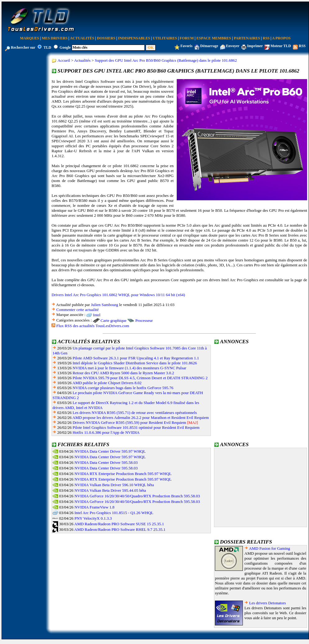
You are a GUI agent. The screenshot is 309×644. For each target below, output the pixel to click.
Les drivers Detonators (267, 603)
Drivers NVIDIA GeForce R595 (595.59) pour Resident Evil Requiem (130, 422)
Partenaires (247, 38)
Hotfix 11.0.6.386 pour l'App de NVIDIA (106, 432)
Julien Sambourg (105, 305)
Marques (29, 38)
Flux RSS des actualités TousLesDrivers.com (93, 326)
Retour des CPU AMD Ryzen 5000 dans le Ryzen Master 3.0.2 (123, 373)
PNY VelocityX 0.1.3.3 (93, 518)
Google (65, 47)
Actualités (82, 38)
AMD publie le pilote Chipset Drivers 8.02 (107, 383)
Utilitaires (165, 38)
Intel (97, 315)
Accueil (64, 60)
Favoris (186, 46)
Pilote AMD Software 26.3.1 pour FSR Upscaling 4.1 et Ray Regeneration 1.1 (136, 358)
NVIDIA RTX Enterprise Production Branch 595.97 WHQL (123, 474)
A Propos (281, 38)
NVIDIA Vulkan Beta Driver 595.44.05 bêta (110, 490)
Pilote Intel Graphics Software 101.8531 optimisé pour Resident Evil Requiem (136, 427)
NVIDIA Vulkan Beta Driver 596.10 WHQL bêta (114, 485)
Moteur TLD (281, 46)
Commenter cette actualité (77, 310)
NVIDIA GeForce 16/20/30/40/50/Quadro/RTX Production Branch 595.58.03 (137, 496)
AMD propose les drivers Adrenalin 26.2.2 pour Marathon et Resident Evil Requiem (141, 417)
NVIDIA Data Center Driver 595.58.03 (106, 462)
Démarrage (209, 46)
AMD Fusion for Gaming (270, 548)
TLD (47, 47)
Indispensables (134, 38)
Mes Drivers (55, 38)
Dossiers (106, 38)
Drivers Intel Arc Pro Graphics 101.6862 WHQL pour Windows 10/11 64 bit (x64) (118, 295)
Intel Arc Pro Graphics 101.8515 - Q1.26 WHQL (114, 513)
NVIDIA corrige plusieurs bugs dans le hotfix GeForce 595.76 (123, 388)
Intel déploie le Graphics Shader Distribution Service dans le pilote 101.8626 (135, 363)
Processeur (144, 320)
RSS (266, 38)
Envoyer (233, 46)
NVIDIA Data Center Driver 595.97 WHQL (110, 451)
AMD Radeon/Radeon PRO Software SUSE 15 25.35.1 (119, 524)
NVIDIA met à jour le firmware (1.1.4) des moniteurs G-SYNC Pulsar (130, 368)
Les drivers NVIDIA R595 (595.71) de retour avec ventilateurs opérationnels (135, 413)
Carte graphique (114, 320)
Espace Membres (214, 38)
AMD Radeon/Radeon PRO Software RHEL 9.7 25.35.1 (120, 529)
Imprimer (255, 46)
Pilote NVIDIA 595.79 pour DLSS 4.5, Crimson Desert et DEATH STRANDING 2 (140, 378)
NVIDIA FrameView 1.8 (95, 507)
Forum (187, 38)
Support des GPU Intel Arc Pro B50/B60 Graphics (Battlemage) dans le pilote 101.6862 (166, 60)
